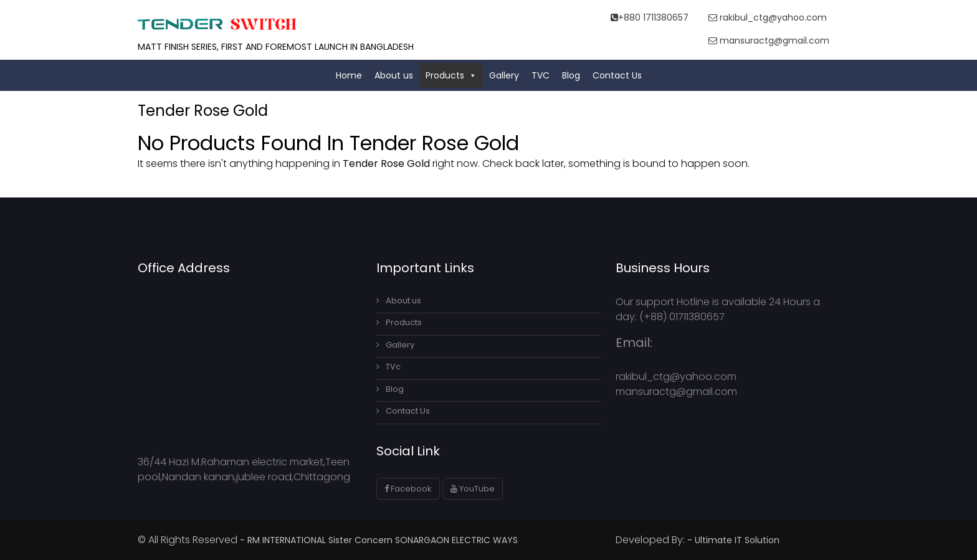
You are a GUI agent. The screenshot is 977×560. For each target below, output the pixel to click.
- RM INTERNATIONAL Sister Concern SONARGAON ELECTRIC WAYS (379, 540)
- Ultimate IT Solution (735, 540)
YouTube (473, 489)
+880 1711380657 (650, 17)
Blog (571, 75)
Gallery (504, 75)
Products (451, 75)
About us (394, 75)
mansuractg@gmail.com (769, 40)
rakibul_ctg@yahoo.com (768, 17)
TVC (541, 75)
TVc (388, 367)
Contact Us (617, 75)
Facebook (408, 489)
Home (349, 75)
